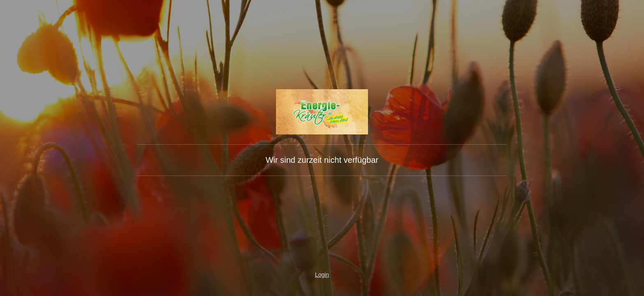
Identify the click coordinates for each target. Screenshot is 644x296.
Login (322, 275)
